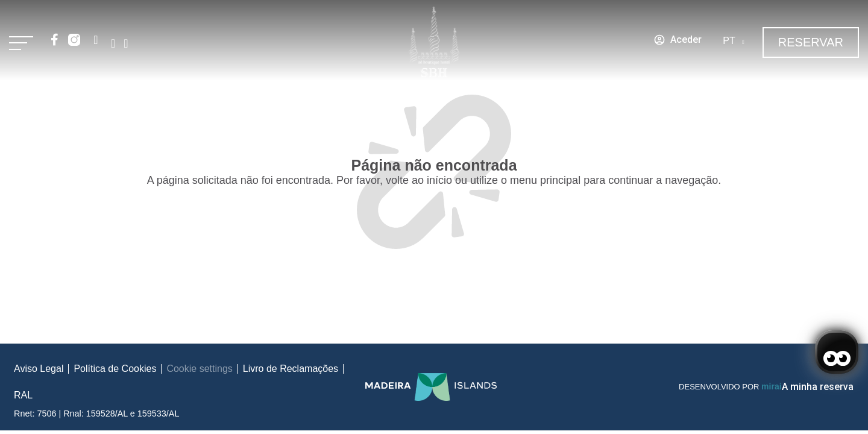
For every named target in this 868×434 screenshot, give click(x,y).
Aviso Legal (39, 369)
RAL (23, 395)
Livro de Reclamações (291, 369)
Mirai (771, 386)
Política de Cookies (115, 369)
